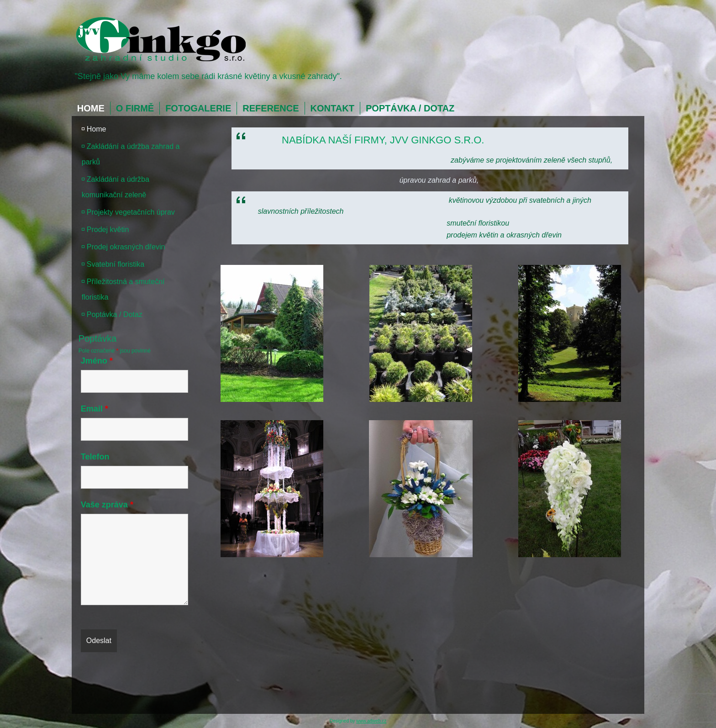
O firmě (135, 108)
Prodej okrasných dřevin (126, 247)
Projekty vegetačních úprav (131, 212)
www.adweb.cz (371, 721)
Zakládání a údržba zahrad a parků (131, 154)
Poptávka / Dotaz (410, 108)
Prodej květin (108, 229)
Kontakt (332, 108)
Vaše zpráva (107, 505)
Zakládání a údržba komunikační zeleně (116, 187)
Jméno (97, 361)
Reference (271, 108)
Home (91, 108)
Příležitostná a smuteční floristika (123, 289)
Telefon (95, 457)
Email (95, 409)
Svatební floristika (116, 264)
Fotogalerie (198, 108)
